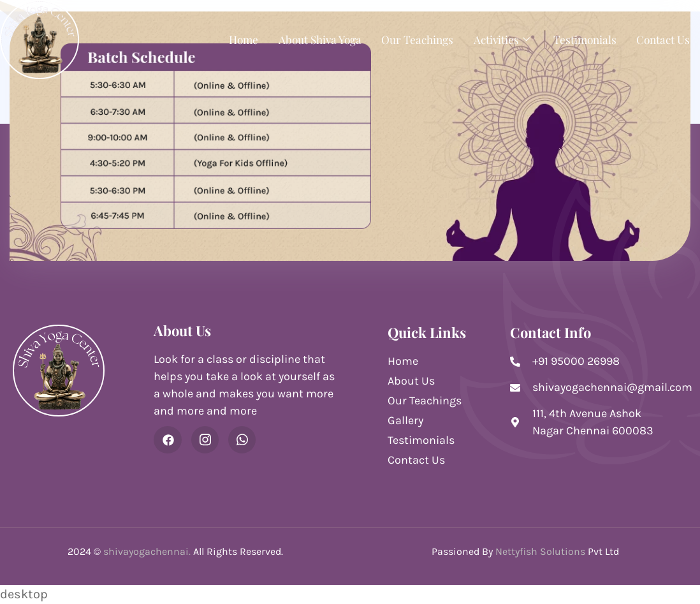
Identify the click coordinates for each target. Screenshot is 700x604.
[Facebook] (168, 440)
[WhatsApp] (243, 440)
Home (229, 39)
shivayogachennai (146, 551)
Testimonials (581, 39)
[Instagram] (205, 440)
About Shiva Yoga (309, 39)
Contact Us (662, 39)
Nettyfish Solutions (540, 551)
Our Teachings (410, 39)
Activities (498, 39)
